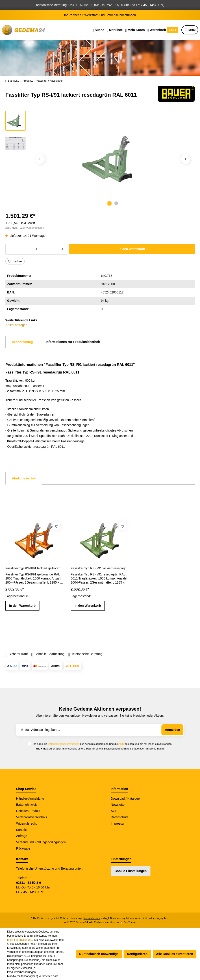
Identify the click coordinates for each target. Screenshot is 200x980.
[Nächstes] (185, 159)
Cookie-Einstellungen (131, 871)
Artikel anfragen (16, 325)
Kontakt (21, 830)
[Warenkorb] (163, 30)
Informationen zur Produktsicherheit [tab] (73, 342)
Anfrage (22, 836)
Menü (190, 30)
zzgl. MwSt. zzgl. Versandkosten (25, 228)
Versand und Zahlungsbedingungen (41, 842)
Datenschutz (120, 817)
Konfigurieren (137, 954)
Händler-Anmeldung (30, 799)
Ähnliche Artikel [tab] (24, 478)
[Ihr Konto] (135, 30)
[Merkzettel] (115, 30)
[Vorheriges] (40, 159)
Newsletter (118, 805)
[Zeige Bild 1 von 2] (109, 203)
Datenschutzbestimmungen (64, 744)
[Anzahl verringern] (10, 249)
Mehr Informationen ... (20, 940)
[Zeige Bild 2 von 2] (116, 203)
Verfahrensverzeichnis (32, 817)
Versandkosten (92, 918)
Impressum (118, 823)
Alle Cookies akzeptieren (175, 954)
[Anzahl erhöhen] (63, 249)
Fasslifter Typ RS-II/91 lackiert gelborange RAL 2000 (35, 568)
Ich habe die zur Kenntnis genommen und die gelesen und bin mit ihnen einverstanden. (102, 744)
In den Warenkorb (132, 249)
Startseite (12, 81)
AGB (121, 744)
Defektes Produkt (28, 811)
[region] (100, 159)
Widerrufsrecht (26, 823)
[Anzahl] (36, 249)
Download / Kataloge (125, 799)
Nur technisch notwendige (99, 954)
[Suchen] (98, 30)
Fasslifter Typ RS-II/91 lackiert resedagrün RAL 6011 (100, 568)
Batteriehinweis (27, 805)
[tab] (22, 342)
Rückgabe (23, 848)
